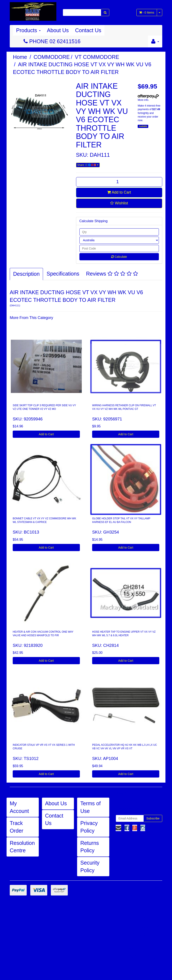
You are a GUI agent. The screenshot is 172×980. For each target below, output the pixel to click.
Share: (88, 165)
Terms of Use (90, 807)
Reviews (112, 274)
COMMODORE (52, 57)
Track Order (17, 827)
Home (20, 57)
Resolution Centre (22, 847)
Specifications (63, 274)
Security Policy (90, 866)
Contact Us (88, 30)
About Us (58, 30)
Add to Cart (119, 192)
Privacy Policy (89, 827)
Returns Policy (90, 847)
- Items (147, 12)
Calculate (119, 257)
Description (26, 274)
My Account (19, 807)
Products (28, 30)
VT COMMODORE (97, 57)
